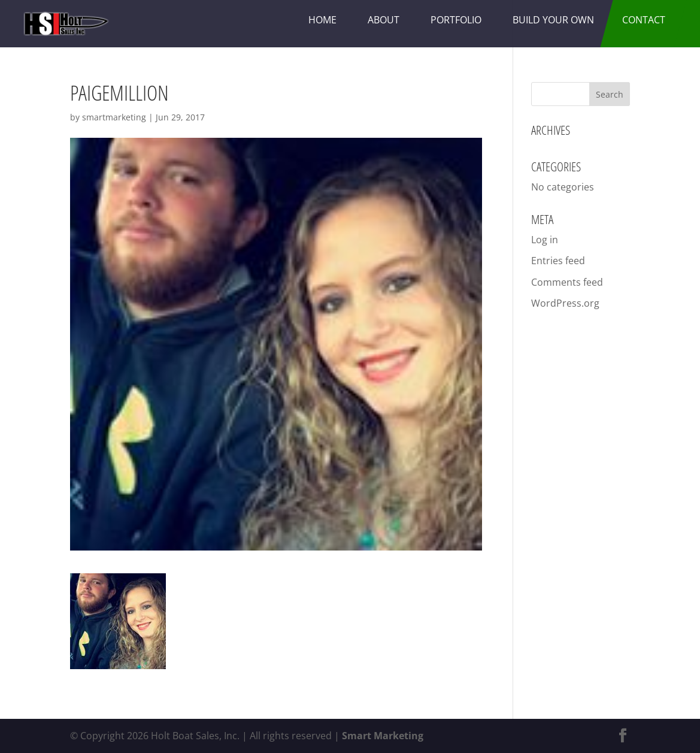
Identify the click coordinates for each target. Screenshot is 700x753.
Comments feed (567, 282)
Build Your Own (553, 20)
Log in (545, 240)
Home (322, 20)
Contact (644, 20)
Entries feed (558, 261)
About (384, 20)
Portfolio (456, 20)
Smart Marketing (383, 736)
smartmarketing (114, 117)
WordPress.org (565, 303)
